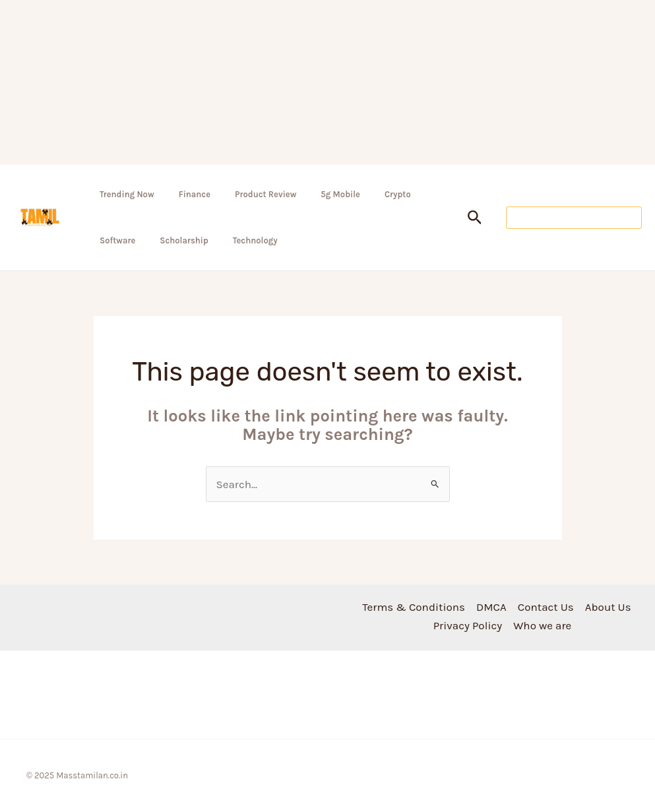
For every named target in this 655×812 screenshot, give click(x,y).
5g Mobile (340, 194)
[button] (475, 218)
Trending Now (127, 194)
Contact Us (546, 607)
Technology (255, 240)
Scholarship (184, 240)
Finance (195, 194)
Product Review (265, 194)
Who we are (542, 625)
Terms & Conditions (414, 607)
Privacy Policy (468, 625)
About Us (608, 607)
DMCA (491, 607)
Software (117, 240)
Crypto (398, 194)
